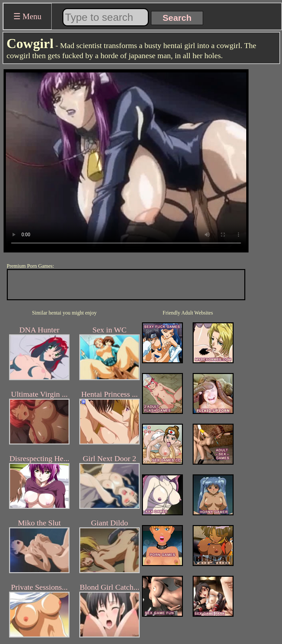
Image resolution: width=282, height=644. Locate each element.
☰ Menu (27, 16)
